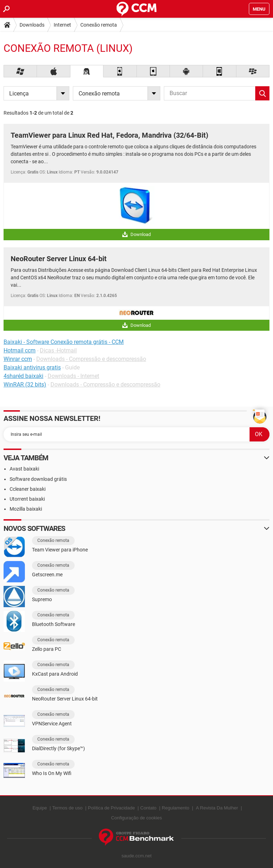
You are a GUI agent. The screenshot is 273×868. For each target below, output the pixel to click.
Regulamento (175, 808)
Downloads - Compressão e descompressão (91, 359)
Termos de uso (67, 808)
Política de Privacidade (111, 808)
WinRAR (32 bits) (25, 384)
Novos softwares (34, 528)
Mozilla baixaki (26, 509)
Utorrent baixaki (27, 499)
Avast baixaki (24, 469)
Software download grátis (38, 479)
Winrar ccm (18, 359)
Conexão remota (99, 25)
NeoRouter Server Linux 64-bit (59, 259)
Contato (149, 808)
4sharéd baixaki (23, 376)
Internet (62, 25)
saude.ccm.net (137, 856)
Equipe (39, 808)
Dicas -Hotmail (58, 350)
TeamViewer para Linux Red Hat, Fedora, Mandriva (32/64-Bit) (109, 135)
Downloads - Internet (73, 376)
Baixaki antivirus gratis (32, 367)
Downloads (32, 25)
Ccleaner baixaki (28, 489)
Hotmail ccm (20, 350)
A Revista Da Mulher (217, 808)
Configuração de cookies (136, 818)
